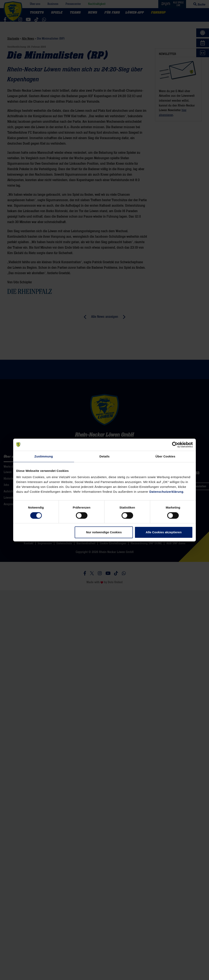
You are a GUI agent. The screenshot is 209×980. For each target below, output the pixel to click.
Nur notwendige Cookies (104, 532)
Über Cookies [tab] (165, 456)
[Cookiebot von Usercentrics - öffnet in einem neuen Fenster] (175, 445)
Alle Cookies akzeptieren (164, 532)
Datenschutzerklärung (166, 492)
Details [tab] (104, 456)
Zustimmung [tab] (44, 456)
